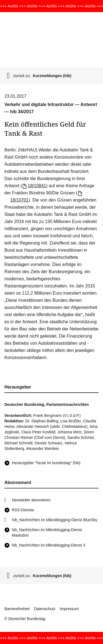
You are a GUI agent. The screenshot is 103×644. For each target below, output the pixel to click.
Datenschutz (45, 609)
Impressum (69, 609)
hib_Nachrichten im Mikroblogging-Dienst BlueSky (55, 520)
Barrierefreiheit (17, 609)
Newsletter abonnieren (31, 500)
